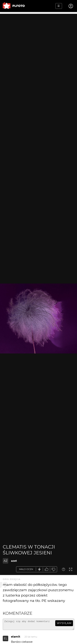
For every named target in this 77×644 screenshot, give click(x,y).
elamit (16, 638)
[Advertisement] (38, 53)
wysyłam (64, 623)
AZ (6, 561)
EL (6, 640)
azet (14, 561)
